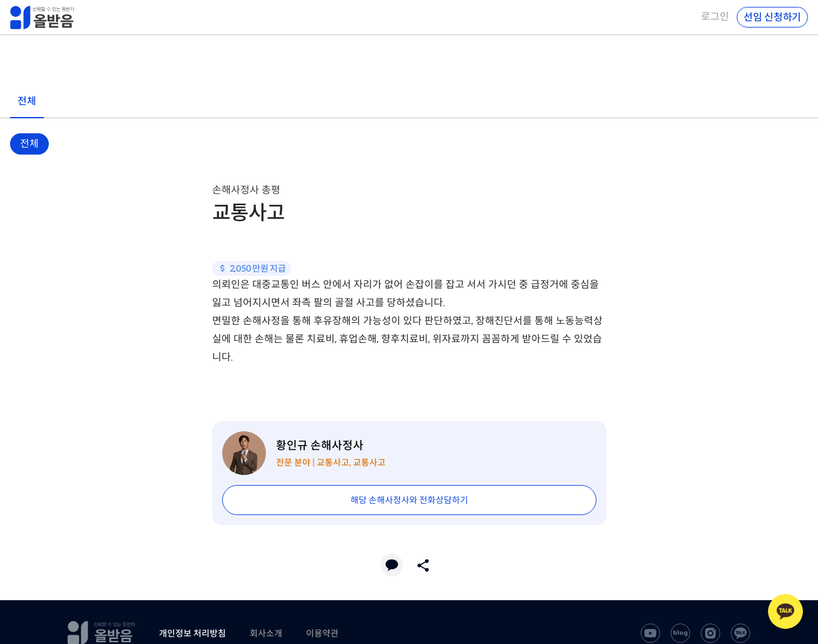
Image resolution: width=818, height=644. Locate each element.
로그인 (715, 17)
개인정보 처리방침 (192, 633)
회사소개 (266, 633)
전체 (29, 144)
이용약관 (322, 633)
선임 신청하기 (772, 17)
